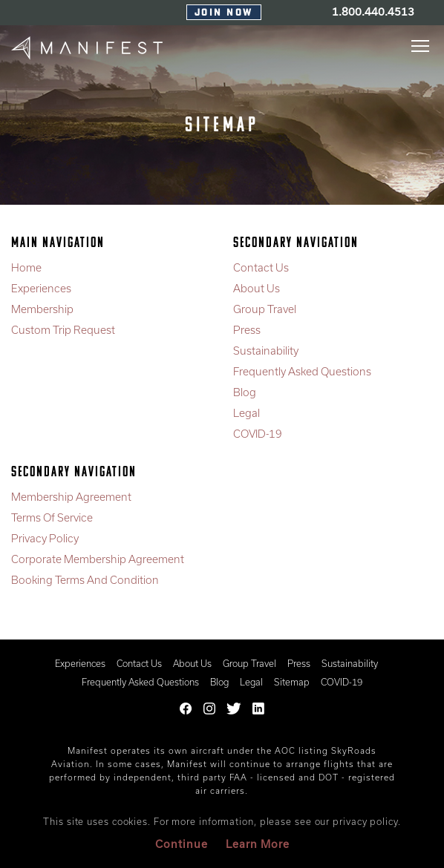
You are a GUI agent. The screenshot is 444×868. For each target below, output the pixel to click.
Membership (42, 309)
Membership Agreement (71, 497)
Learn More (258, 844)
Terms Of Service (52, 517)
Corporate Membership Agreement (98, 559)
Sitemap (292, 682)
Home (26, 267)
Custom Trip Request (63, 330)
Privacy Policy (45, 538)
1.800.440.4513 (373, 11)
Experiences (41, 288)
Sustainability (266, 351)
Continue (182, 844)
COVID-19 (258, 434)
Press (247, 330)
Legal (247, 413)
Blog (245, 392)
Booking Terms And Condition (85, 580)
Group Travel (265, 309)
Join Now (224, 13)
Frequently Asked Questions (302, 371)
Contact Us (261, 267)
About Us (257, 288)
